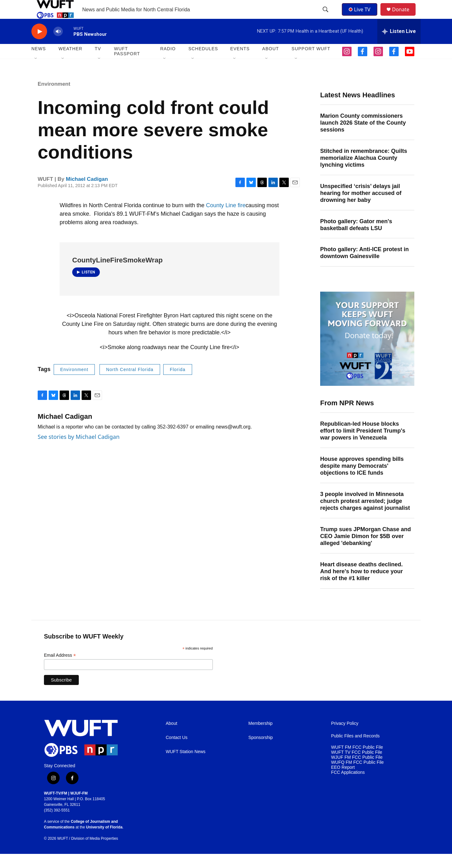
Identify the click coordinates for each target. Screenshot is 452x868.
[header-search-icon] (326, 17)
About (172, 738)
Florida (178, 384)
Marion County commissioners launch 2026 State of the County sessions (363, 137)
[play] (39, 46)
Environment (54, 98)
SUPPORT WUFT (311, 63)
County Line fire (226, 219)
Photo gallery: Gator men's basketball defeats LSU (356, 239)
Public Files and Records (355, 750)
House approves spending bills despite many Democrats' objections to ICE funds (362, 480)
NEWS (39, 63)
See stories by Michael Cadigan (79, 451)
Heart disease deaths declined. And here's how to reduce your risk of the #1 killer (361, 585)
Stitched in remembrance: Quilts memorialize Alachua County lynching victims (364, 172)
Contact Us (177, 752)
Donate (405, 16)
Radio (168, 63)
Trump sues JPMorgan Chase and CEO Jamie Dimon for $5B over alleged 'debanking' (366, 550)
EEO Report (343, 782)
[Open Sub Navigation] (36, 73)
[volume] (58, 46)
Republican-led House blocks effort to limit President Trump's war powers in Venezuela (363, 445)
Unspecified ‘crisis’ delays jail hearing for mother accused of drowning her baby (361, 207)
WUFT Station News (186, 766)
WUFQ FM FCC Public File (358, 776)
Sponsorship (261, 752)
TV (98, 63)
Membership (260, 738)
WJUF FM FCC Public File (357, 771)
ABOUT (270, 63)
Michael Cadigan (87, 193)
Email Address (60, 669)
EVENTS (240, 63)
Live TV (361, 16)
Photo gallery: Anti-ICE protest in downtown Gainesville (364, 267)
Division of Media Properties (95, 853)
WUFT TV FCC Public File (357, 766)
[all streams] (399, 46)
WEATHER (70, 63)
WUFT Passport (127, 65)
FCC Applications (348, 787)
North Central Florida (130, 384)
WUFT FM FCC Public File (357, 761)
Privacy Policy (345, 738)
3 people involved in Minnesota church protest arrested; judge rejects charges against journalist (365, 515)
